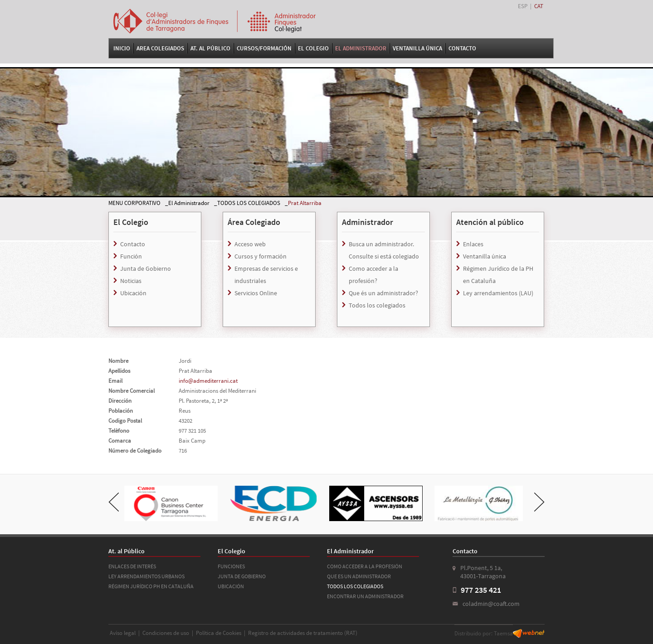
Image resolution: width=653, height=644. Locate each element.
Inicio (122, 48)
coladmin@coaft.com (491, 604)
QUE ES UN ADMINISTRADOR (359, 576)
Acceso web (250, 244)
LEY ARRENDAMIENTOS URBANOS (146, 576)
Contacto (462, 48)
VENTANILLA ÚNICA (417, 48)
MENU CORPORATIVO (134, 203)
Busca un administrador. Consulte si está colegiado (384, 250)
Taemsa (503, 633)
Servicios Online (256, 293)
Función (131, 256)
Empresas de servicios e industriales (266, 275)
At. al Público (210, 48)
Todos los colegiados (377, 305)
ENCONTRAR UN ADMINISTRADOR (365, 596)
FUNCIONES (231, 566)
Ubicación (133, 293)
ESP (523, 6)
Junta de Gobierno (146, 268)
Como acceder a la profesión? (373, 275)
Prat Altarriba (305, 203)
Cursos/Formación (264, 48)
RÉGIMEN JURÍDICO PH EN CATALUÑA (151, 586)
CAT (539, 6)
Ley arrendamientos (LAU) (498, 293)
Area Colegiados (160, 48)
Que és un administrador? (383, 293)
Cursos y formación (261, 256)
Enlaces (473, 244)
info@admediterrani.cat (208, 381)
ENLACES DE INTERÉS (132, 566)
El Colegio (313, 48)
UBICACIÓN (231, 586)
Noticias (131, 281)
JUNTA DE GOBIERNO (242, 576)
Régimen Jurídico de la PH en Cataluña (498, 275)
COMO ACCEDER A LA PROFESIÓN (365, 566)
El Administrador (361, 48)
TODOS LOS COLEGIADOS (249, 203)
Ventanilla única (485, 256)
